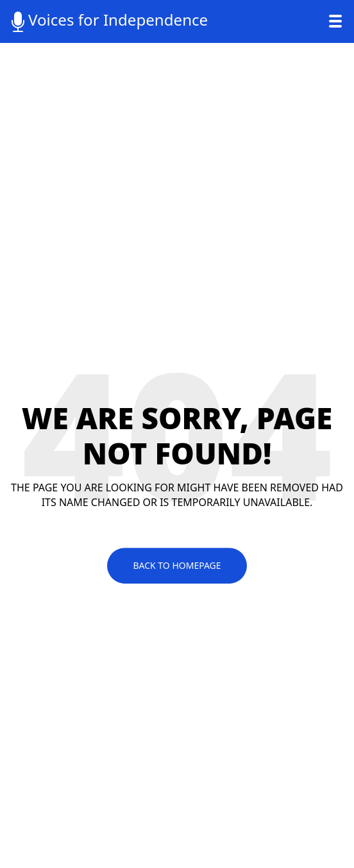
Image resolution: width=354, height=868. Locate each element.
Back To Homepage (177, 565)
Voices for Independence (108, 20)
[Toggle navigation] (335, 21)
